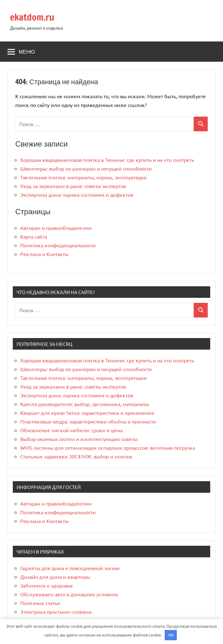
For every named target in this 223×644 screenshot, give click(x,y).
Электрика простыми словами (56, 612)
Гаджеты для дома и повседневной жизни (70, 568)
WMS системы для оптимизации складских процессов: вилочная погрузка (108, 448)
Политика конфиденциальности (58, 245)
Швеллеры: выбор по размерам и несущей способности (86, 168)
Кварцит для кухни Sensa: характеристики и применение (87, 413)
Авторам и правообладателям (56, 228)
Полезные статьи (40, 603)
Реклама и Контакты (44, 254)
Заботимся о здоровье (47, 585)
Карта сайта (34, 236)
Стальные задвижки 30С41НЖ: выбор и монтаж (76, 456)
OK (171, 635)
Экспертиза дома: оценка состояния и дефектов (77, 195)
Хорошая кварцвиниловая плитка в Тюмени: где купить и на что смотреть (107, 160)
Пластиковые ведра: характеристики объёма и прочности (88, 421)
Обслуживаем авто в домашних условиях (69, 594)
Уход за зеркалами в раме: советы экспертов (73, 186)
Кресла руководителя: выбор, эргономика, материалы (85, 404)
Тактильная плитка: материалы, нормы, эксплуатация (83, 177)
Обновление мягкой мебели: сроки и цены (72, 430)
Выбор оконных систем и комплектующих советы (79, 439)
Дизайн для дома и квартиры (55, 577)
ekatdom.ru (34, 17)
